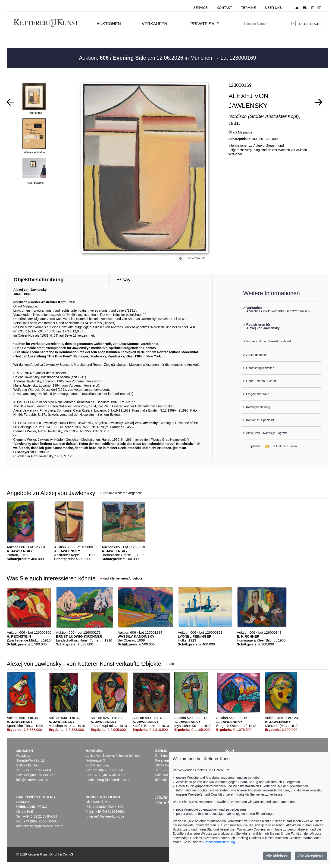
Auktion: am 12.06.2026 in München (146, 58)
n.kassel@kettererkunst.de (105, 816)
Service (200, 8)
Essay (124, 280)
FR (319, 8)
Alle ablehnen (277, 856)
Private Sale (205, 24)
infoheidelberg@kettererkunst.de (40, 826)
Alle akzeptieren (311, 856)
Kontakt (224, 8)
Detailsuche (310, 24)
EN (305, 8)
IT (312, 8)
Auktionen (109, 24)
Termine (249, 8)
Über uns (273, 8)
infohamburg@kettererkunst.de (108, 780)
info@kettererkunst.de (32, 780)
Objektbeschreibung (38, 280)
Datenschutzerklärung (219, 842)
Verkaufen (154, 24)
